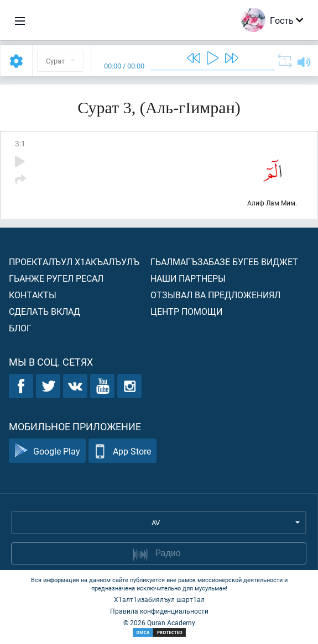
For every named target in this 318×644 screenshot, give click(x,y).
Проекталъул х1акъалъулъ (74, 262)
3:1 (20, 143)
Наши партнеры (188, 278)
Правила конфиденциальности (159, 611)
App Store (122, 451)
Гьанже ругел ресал (56, 278)
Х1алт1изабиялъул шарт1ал (159, 599)
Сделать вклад (45, 311)
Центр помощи (186, 311)
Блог (20, 328)
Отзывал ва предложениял (215, 295)
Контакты (33, 295)
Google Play (47, 451)
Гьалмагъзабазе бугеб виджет (224, 262)
